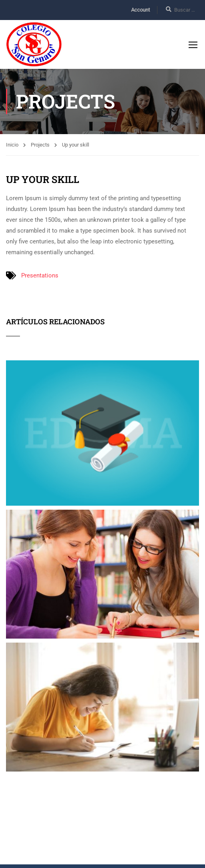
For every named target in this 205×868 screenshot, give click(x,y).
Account (140, 10)
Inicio (12, 145)
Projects (40, 145)
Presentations (40, 275)
